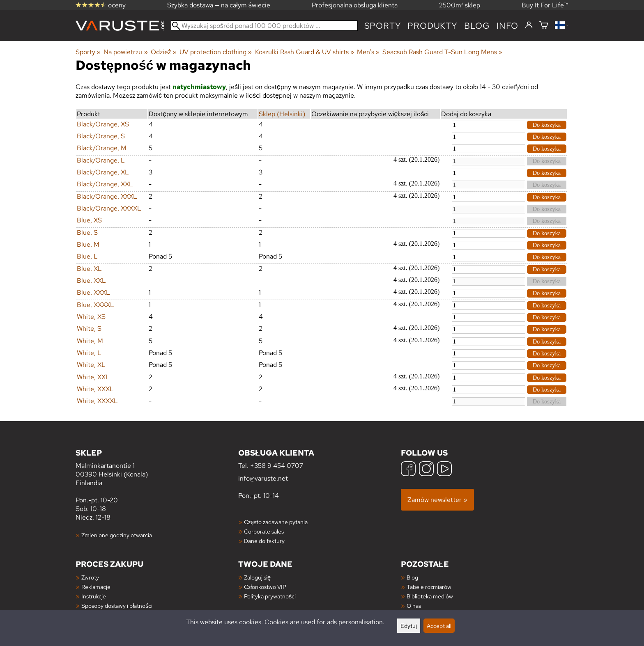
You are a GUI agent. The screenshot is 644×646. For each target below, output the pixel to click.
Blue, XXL (91, 281)
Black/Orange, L (101, 160)
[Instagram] (426, 470)
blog (477, 26)
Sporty (383, 26)
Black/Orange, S (101, 136)
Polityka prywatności (270, 596)
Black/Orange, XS (103, 124)
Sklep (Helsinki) (282, 114)
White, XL (91, 365)
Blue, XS (89, 220)
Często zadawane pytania (276, 522)
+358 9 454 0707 (277, 466)
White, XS (91, 317)
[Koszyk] (544, 26)
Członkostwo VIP (265, 587)
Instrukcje (94, 596)
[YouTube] (444, 470)
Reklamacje (96, 587)
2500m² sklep (460, 5)
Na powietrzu (125, 52)
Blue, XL (89, 269)
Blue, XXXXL (95, 305)
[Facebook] (408, 470)
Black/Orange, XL (103, 172)
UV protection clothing (216, 52)
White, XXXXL (97, 401)
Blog (412, 577)
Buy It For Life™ (545, 5)
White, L (89, 353)
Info (507, 26)
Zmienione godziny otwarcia (117, 535)
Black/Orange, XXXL (107, 196)
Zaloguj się (257, 577)
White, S (89, 329)
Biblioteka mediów (430, 596)
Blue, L (87, 256)
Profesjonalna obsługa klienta (355, 5)
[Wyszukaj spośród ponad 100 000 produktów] (264, 26)
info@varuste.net (263, 478)
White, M (90, 341)
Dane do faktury (264, 541)
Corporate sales (264, 531)
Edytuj (409, 626)
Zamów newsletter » (437, 500)
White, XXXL (95, 389)
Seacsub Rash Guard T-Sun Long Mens (442, 52)
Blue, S (87, 233)
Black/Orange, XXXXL (109, 208)
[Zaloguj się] (529, 25)
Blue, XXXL (93, 292)
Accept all (439, 626)
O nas (414, 606)
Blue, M (88, 244)
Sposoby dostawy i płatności (117, 606)
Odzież (164, 52)
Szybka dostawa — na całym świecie (219, 5)
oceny (101, 5)
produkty (432, 26)
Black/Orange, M (102, 148)
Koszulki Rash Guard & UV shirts (305, 52)
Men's (368, 52)
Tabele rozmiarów (429, 587)
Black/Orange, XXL (105, 184)
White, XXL (93, 377)
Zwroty (90, 577)
